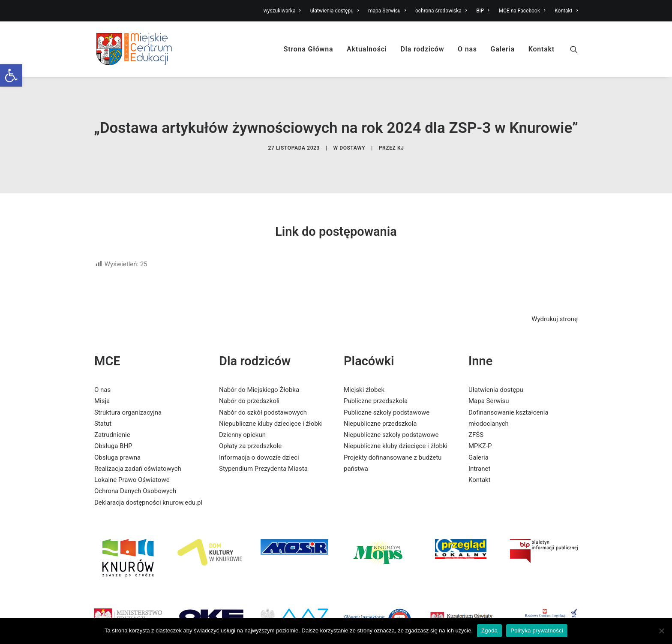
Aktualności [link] (367, 49)
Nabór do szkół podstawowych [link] (263, 396)
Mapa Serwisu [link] (489, 385)
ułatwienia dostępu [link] (335, 11)
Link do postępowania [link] (336, 215)
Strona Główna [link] (309, 49)
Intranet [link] (479, 452)
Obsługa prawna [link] (117, 441)
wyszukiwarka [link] (282, 11)
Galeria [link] (503, 49)
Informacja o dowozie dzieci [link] (259, 441)
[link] (11, 75)
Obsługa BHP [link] (113, 430)
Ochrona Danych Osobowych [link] (135, 475)
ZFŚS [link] (476, 418)
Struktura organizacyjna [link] (128, 396)
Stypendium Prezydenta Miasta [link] (263, 452)
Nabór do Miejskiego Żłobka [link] (259, 373)
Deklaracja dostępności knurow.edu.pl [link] (148, 486)
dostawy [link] (352, 140)
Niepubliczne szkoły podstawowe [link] (391, 418)
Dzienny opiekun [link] (242, 418)
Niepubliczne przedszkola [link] (380, 407)
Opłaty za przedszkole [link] (250, 430)
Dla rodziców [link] (423, 49)
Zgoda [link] (489, 630)
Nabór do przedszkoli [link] (249, 385)
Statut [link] (103, 407)
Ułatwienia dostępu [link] (496, 373)
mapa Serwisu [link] (387, 11)
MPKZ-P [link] (480, 430)
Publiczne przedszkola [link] (376, 385)
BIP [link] (483, 11)
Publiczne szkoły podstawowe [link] (387, 396)
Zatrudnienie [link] (112, 418)
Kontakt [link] (566, 11)
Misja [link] (102, 385)
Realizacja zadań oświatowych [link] (138, 452)
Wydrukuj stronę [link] (555, 303)
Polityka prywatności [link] (537, 630)
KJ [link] (401, 140)
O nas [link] (467, 49)
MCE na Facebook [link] (522, 11)
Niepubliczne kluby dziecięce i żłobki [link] (271, 407)
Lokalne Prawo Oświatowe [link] (132, 463)
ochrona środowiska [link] (441, 11)
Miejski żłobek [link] (364, 373)
